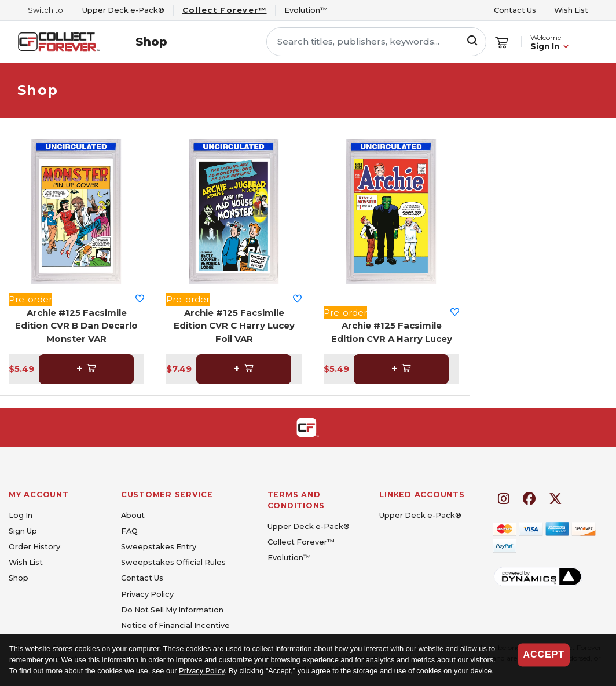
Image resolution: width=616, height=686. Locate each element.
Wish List (571, 10)
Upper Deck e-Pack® (309, 526)
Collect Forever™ (301, 542)
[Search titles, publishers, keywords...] (376, 42)
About (133, 515)
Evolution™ (289, 558)
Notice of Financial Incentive (175, 625)
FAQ (129, 531)
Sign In (545, 47)
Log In (21, 515)
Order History (34, 547)
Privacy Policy (202, 671)
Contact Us (515, 10)
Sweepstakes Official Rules (173, 562)
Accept (544, 654)
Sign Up (23, 531)
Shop (151, 42)
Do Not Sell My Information (172, 610)
